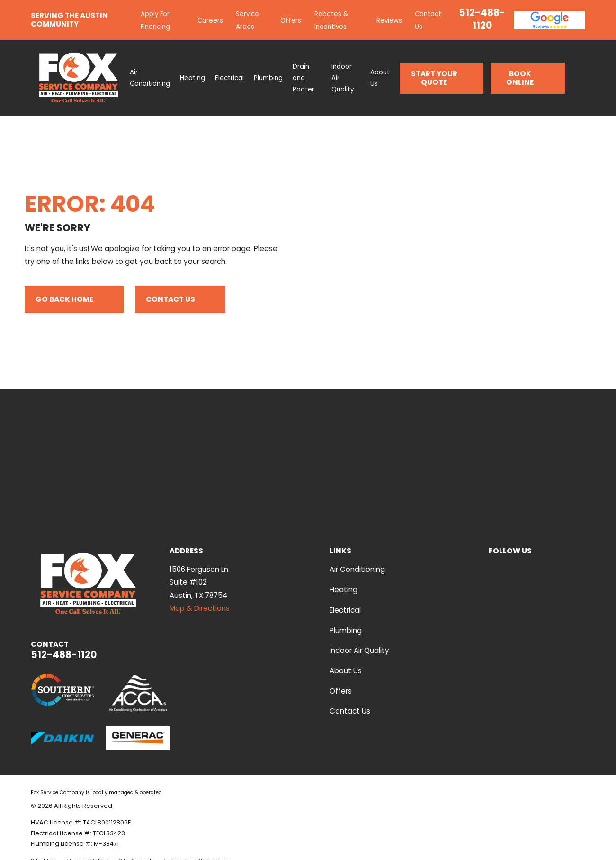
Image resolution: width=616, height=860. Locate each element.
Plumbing (346, 630)
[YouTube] (494, 568)
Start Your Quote (442, 78)
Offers (291, 21)
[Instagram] (580, 568)
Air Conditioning (357, 569)
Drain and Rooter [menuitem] (304, 78)
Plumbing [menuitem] (268, 78)
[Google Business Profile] (558, 568)
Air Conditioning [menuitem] (150, 78)
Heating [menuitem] (192, 78)
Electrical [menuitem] (229, 78)
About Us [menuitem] (380, 78)
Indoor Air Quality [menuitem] (343, 78)
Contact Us (180, 299)
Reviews (389, 21)
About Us (346, 671)
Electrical (345, 610)
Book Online (530, 78)
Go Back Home (74, 299)
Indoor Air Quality (359, 650)
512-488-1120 (482, 19)
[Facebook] (537, 568)
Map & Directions (200, 608)
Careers (210, 21)
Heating (344, 590)
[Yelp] (515, 568)
